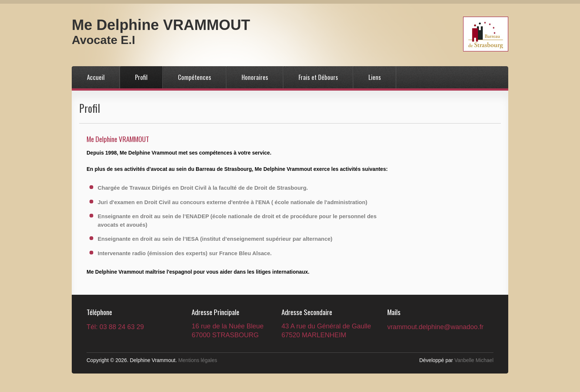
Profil (141, 77)
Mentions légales (198, 360)
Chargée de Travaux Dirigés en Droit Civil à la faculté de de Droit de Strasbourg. (203, 188)
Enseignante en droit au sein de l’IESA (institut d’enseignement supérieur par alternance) (215, 239)
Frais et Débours (318, 77)
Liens (375, 77)
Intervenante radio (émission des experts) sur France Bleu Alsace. (185, 253)
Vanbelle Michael (474, 360)
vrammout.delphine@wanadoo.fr (435, 327)
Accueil (96, 77)
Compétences (195, 77)
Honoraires (255, 77)
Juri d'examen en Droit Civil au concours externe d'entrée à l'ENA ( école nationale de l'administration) (232, 202)
